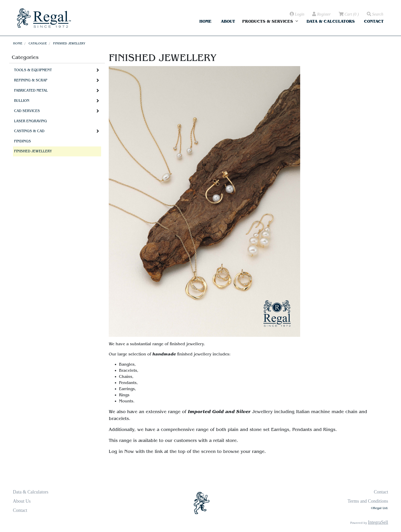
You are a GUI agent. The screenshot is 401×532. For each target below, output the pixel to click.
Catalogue (38, 43)
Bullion (22, 101)
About (228, 21)
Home (205, 21)
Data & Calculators (331, 21)
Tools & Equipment (33, 70)
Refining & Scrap (31, 80)
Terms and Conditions (368, 501)
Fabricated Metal (31, 91)
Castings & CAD (29, 131)
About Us (22, 501)
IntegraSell (378, 522)
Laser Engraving (31, 121)
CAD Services (27, 111)
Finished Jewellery (69, 43)
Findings (22, 141)
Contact (374, 21)
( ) (348, 14)
